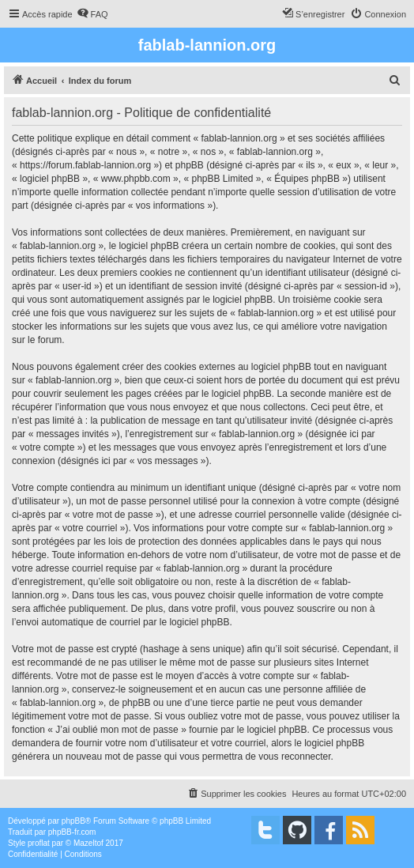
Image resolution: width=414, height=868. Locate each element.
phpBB (73, 821)
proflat (39, 843)
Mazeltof (88, 843)
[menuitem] (92, 14)
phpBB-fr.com (72, 832)
